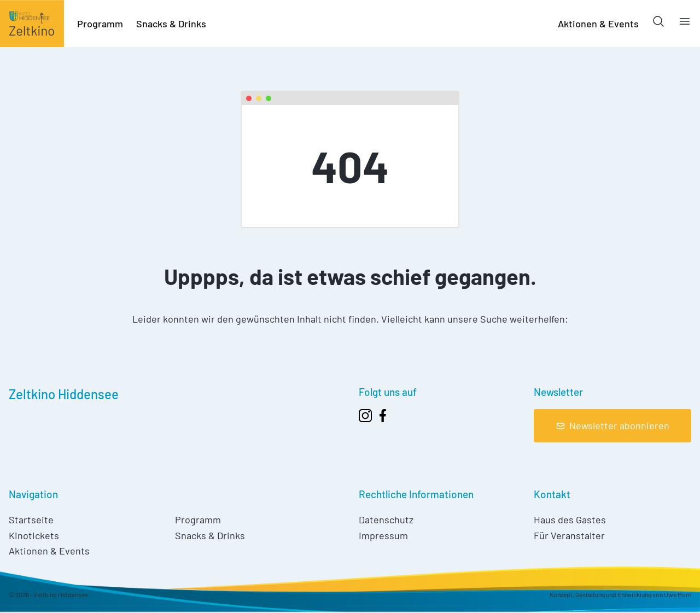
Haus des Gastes (570, 519)
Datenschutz (386, 519)
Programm (100, 24)
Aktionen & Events (598, 24)
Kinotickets (34, 535)
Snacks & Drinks (171, 24)
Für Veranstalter (569, 535)
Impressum (383, 535)
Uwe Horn (678, 594)
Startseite (31, 519)
